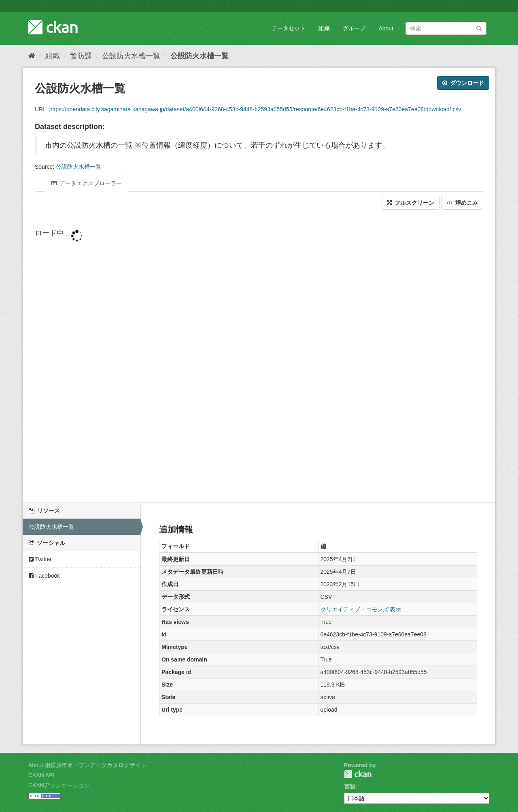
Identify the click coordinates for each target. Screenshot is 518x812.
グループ (354, 28)
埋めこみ (462, 203)
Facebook (44, 576)
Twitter (40, 559)
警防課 (81, 56)
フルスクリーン (411, 203)
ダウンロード (463, 83)
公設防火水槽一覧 (131, 56)
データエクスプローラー (87, 183)
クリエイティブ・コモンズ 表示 (361, 609)
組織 (324, 28)
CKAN (358, 774)
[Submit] (479, 28)
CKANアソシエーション (59, 785)
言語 (350, 787)
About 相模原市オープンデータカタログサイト (87, 765)
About (386, 28)
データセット (289, 28)
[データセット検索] (446, 28)
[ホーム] (32, 56)
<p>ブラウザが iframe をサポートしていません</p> (259, 357)
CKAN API (41, 775)
